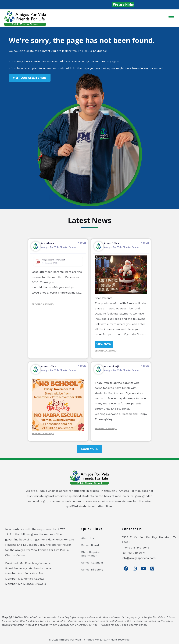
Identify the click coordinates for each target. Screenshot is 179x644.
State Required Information (91, 554)
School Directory (92, 570)
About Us (88, 538)
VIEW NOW (104, 344)
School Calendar (92, 563)
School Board (90, 545)
